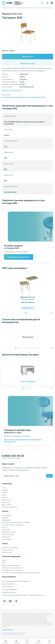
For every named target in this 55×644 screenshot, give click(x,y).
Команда (5, 490)
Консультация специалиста (19, 257)
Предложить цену (27, 63)
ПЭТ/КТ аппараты (8, 534)
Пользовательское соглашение (12, 570)
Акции (4, 561)
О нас (4, 488)
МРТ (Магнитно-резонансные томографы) (16, 522)
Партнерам (6, 502)
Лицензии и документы (10, 507)
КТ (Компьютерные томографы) (13, 525)
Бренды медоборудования (11, 565)
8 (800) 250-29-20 (13, 456)
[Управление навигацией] (52, 3)
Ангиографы (6, 530)
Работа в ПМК (7, 505)
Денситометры (7, 539)
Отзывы (5, 492)
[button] (27, 202)
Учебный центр (7, 552)
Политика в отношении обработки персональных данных (21, 573)
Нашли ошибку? (8, 630)
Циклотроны (6, 537)
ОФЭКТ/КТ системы (9, 532)
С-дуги (4, 527)
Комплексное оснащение (10, 548)
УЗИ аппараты (7, 515)
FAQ (3, 563)
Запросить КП (27, 57)
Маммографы (6, 520)
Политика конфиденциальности (12, 568)
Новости (5, 497)
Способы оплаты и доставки (12, 90)
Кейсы (4, 495)
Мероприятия (6, 500)
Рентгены (5, 518)
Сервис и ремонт (8, 550)
